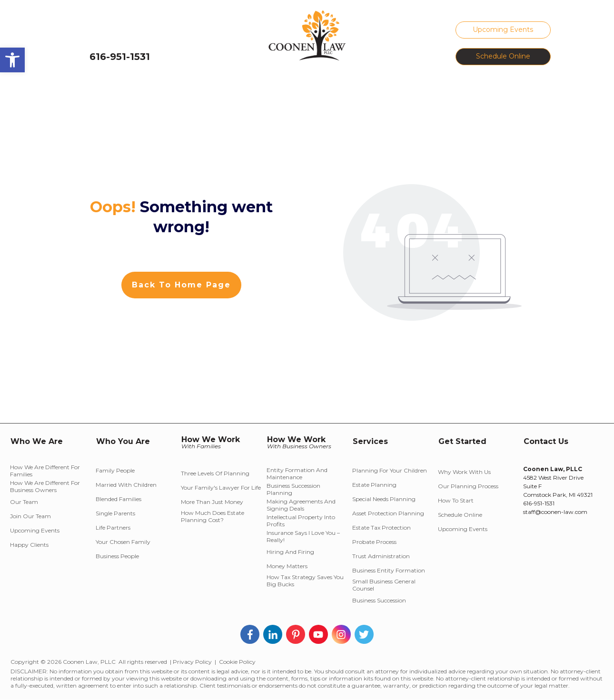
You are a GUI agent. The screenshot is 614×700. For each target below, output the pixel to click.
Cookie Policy (237, 662)
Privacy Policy (192, 662)
